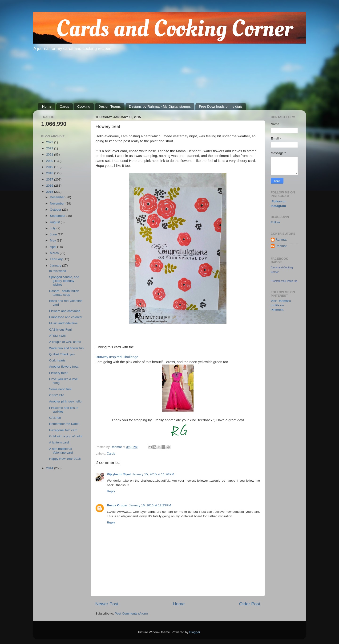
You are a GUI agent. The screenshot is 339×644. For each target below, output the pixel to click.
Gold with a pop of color (66, 436)
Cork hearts (57, 360)
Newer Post (107, 604)
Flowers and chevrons (65, 311)
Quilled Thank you (62, 354)
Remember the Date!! (64, 424)
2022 (50, 148)
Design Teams (110, 106)
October (56, 210)
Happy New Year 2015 (65, 459)
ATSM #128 (57, 336)
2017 (50, 179)
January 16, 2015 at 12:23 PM (150, 505)
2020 (50, 161)
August (55, 222)
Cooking (84, 106)
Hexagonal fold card (63, 430)
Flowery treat (58, 373)
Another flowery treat (64, 367)
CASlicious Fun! (61, 330)
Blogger (195, 632)
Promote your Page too (284, 281)
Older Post (250, 604)
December (58, 197)
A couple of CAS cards (65, 342)
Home (47, 106)
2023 (50, 142)
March (55, 253)
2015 (50, 192)
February (57, 259)
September (58, 216)
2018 (50, 173)
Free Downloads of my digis (221, 106)
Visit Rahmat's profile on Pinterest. (281, 305)
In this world (58, 271)
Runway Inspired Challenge (117, 357)
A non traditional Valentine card (61, 451)
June (54, 234)
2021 (50, 154)
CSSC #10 (57, 395)
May (53, 240)
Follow (275, 222)
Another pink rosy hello (65, 401)
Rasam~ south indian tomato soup (64, 293)
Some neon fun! (60, 389)
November (58, 203)
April (54, 247)
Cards (65, 106)
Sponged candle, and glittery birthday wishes (64, 281)
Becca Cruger (117, 505)
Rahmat (281, 240)
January (56, 265)
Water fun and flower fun (67, 348)
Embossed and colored (65, 317)
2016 (50, 186)
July (53, 228)
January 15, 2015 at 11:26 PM (153, 474)
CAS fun (55, 418)
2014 (50, 468)
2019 (50, 167)
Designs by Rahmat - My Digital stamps (160, 106)
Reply (111, 491)
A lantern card (59, 442)
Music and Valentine (63, 323)
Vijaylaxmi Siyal (119, 474)
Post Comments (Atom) (131, 613)
